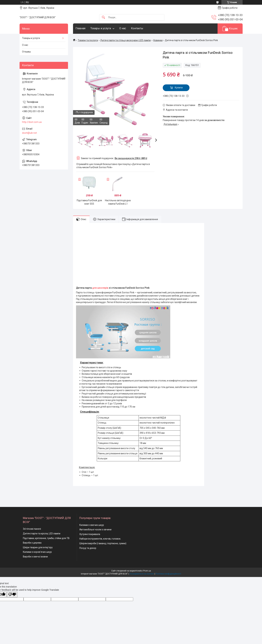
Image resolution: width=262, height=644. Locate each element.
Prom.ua (147, 571)
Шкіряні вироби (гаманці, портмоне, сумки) (103, 543)
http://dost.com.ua (32, 122)
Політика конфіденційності (168, 574)
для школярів (100, 288)
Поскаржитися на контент (142, 574)
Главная (80, 28)
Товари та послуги (88, 40)
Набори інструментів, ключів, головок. (100, 539)
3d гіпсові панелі (32, 529)
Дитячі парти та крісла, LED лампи (42, 534)
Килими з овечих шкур (92, 525)
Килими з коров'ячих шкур (37, 552)
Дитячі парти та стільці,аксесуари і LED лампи (125, 40)
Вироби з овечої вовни (35, 557)
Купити (179, 88)
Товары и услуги (101, 28)
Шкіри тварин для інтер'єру (38, 547)
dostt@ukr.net (29, 133)
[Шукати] (103, 17)
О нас (123, 28)
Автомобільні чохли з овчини (95, 530)
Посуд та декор (88, 548)
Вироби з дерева (32, 543)
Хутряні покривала (90, 534)
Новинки (158, 40)
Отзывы (26, 52)
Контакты (137, 28)
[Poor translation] (12, 595)
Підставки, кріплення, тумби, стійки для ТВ (46, 538)
